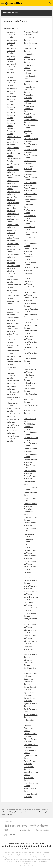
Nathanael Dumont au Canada (11, 376)
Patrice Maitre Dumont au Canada (29, 109)
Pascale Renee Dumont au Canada (30, 90)
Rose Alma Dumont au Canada (28, 512)
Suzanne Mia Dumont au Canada (29, 682)
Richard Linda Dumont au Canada (29, 378)
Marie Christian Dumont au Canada (12, 51)
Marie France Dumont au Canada (12, 83)
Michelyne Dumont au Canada (11, 274)
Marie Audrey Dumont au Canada (12, 43)
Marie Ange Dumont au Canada (11, 35)
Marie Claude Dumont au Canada (12, 67)
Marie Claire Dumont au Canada (11, 59)
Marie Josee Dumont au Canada (11, 99)
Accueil (4, 809)
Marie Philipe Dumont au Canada (11, 123)
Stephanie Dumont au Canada (28, 649)
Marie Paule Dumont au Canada (11, 115)
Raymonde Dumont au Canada (28, 276)
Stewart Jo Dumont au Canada (28, 663)
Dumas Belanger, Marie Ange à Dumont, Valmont (20, 812)
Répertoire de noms (16, 809)
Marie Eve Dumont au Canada (11, 75)
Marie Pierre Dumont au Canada (11, 131)
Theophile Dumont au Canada (28, 728)
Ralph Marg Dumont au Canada (28, 257)
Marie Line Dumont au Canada (11, 107)
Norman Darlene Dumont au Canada (13, 439)
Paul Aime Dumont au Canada (28, 133)
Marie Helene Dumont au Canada (12, 91)
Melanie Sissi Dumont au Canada (12, 233)
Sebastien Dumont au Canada (28, 575)
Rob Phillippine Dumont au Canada (29, 427)
